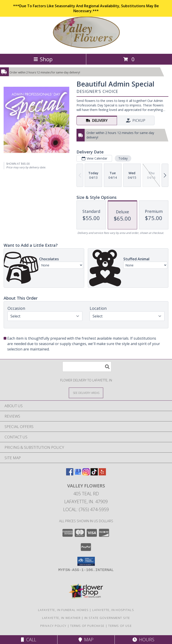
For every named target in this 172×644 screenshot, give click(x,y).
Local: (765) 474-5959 (86, 509)
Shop (43, 59)
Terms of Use (120, 626)
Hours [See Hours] (143, 640)
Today (123, 158)
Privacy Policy (53, 626)
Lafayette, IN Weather (61, 618)
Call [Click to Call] (29, 640)
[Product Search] (87, 367)
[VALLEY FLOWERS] (86, 47)
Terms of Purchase (87, 626)
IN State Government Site (107, 618)
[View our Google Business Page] (78, 474)
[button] (86, 561)
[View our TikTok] (94, 474)
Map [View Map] (86, 640)
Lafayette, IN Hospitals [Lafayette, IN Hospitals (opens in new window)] (113, 610)
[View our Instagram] (86, 474)
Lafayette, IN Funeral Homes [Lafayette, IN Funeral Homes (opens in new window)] (63, 610)
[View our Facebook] (70, 474)
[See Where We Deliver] (86, 393)
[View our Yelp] (102, 474)
